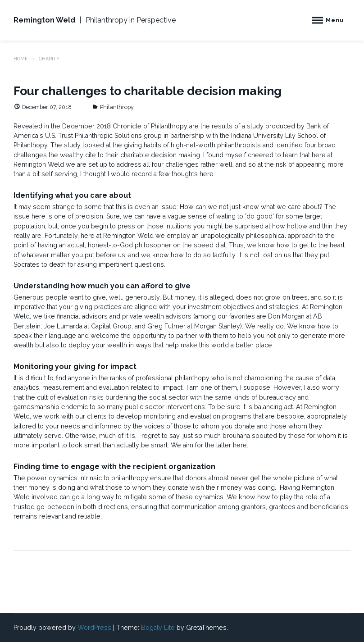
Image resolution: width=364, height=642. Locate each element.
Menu (335, 20)
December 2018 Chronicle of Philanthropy (125, 126)
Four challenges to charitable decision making (148, 91)
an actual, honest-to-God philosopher (115, 245)
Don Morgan (286, 316)
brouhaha (236, 436)
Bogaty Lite (158, 628)
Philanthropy (117, 107)
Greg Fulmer (166, 326)
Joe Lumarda (63, 326)
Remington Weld (44, 20)
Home (21, 59)
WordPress (94, 628)
